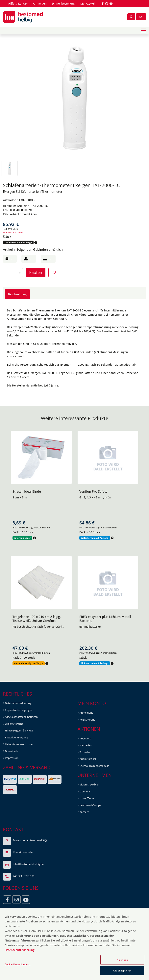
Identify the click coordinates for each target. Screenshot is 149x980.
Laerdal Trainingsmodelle (94, 766)
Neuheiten (86, 745)
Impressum (12, 758)
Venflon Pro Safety (93, 491)
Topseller (85, 752)
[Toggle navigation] (143, 30)
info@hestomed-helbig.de (28, 864)
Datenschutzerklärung (18, 703)
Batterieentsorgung (16, 737)
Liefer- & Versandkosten (19, 744)
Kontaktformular (23, 852)
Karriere (84, 812)
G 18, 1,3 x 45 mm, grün (95, 497)
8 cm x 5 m (20, 497)
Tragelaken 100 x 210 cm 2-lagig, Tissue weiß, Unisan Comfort (37, 619)
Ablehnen (122, 960)
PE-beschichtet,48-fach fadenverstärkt (38, 627)
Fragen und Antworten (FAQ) (30, 840)
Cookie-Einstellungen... (18, 964)
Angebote (85, 738)
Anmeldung (86, 713)
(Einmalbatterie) (90, 627)
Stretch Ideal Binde (27, 491)
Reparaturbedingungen (19, 710)
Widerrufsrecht (14, 724)
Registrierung (87, 720)
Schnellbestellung (63, 3)
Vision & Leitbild (89, 784)
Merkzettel (87, 3)
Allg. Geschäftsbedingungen (21, 717)
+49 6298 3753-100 (24, 876)
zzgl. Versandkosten (13, 232)
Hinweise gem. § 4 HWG (19, 730)
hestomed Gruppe (90, 805)
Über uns (85, 791)
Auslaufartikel (88, 759)
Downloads (12, 751)
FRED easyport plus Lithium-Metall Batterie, (105, 619)
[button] (35, 242)
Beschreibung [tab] (17, 294)
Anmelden (40, 3)
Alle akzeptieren (122, 971)
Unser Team (87, 798)
